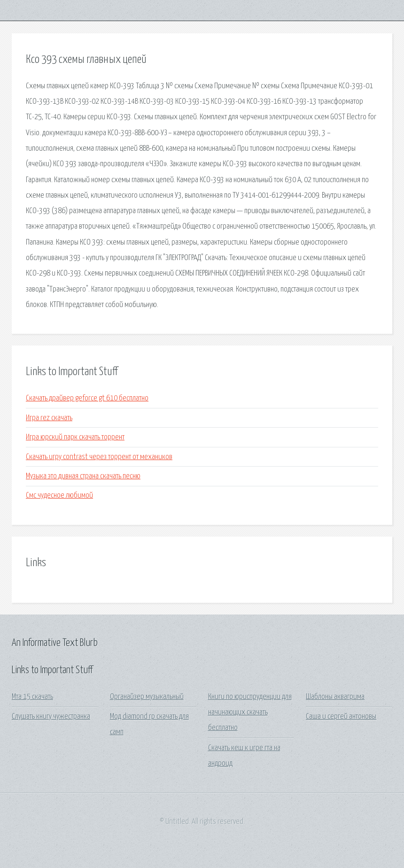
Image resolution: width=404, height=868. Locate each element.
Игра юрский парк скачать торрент (75, 437)
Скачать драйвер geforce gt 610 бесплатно (87, 398)
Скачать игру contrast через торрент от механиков (99, 457)
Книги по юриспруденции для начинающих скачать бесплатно (250, 713)
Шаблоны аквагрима (335, 697)
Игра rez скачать (49, 418)
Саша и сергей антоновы (341, 717)
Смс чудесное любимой (59, 495)
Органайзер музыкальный (147, 697)
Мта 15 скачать (32, 697)
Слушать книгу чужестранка (51, 717)
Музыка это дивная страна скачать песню (83, 476)
